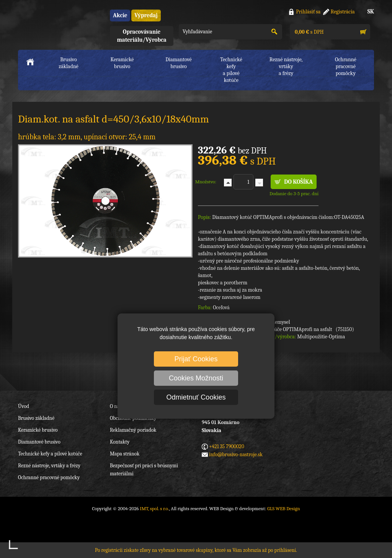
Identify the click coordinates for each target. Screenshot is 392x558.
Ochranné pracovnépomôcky (346, 66)
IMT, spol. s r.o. (60, 23)
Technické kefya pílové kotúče (231, 70)
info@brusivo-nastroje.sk (236, 454)
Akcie (120, 15)
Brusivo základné (69, 63)
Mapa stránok (125, 454)
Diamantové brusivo (178, 63)
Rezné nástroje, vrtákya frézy (286, 66)
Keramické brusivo (122, 63)
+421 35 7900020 (227, 446)
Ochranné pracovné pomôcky (49, 477)
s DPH (309, 32)
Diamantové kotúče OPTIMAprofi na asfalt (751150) (297, 329)
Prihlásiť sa (308, 12)
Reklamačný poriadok (133, 430)
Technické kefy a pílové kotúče (50, 454)
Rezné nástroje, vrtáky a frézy (49, 466)
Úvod (24, 406)
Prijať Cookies (196, 359)
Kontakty (120, 442)
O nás (116, 406)
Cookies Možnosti (196, 378)
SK (371, 11)
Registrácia (343, 12)
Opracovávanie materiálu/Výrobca (141, 36)
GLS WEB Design (284, 508)
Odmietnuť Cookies (196, 397)
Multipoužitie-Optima (321, 337)
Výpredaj (146, 15)
